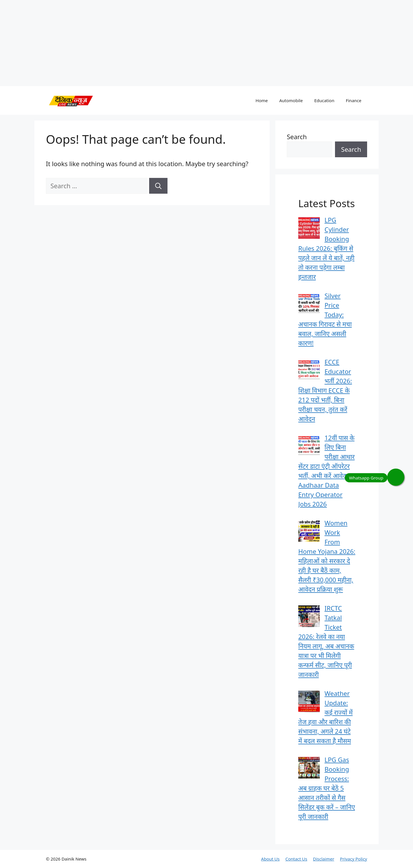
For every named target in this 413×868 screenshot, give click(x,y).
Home (262, 100)
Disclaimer (324, 859)
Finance (354, 100)
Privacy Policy (353, 859)
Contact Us (296, 859)
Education (324, 100)
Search (297, 137)
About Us (270, 859)
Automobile (291, 100)
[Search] (158, 186)
